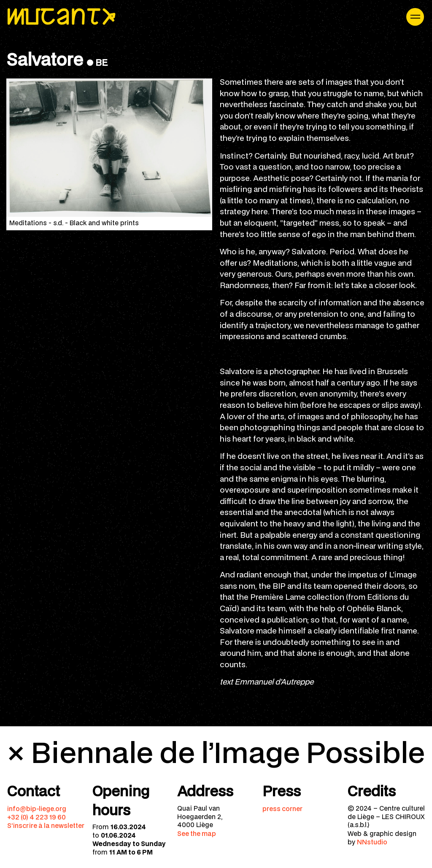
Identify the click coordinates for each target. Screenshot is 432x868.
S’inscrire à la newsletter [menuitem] (46, 825)
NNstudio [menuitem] (372, 842)
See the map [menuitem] (197, 833)
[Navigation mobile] (415, 17)
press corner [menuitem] (282, 809)
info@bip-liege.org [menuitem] (37, 809)
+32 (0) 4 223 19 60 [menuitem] (36, 817)
